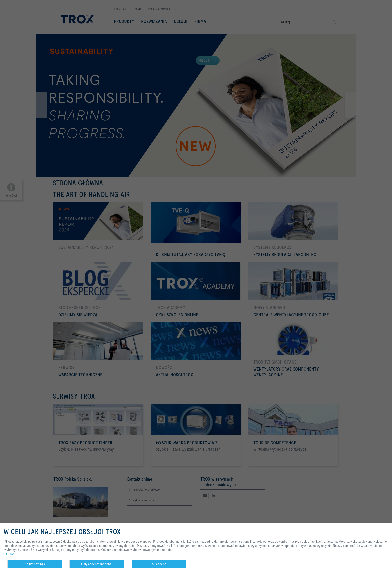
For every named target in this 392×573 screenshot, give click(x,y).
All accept (159, 564)
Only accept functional (97, 564)
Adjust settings (35, 564)
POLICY (10, 554)
